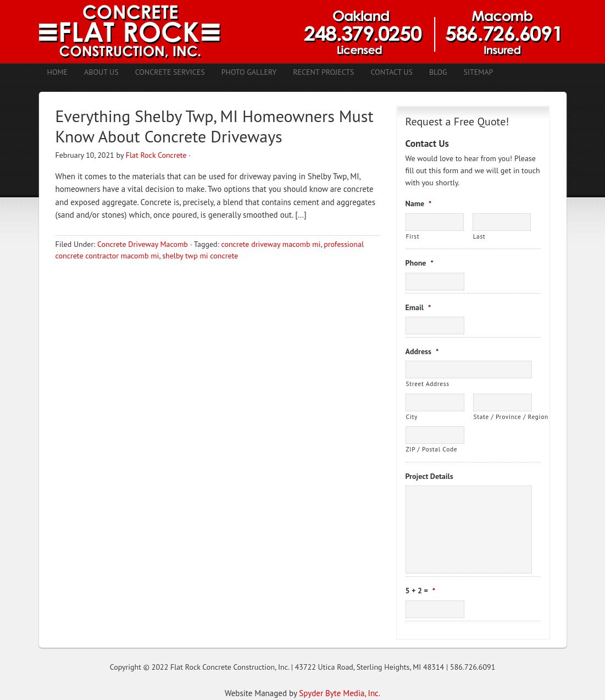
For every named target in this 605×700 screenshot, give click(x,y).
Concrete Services (170, 72)
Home (58, 72)
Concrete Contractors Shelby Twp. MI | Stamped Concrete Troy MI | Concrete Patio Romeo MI (303, 32)
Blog (438, 72)
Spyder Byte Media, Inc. (340, 693)
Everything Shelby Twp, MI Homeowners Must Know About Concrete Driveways (215, 126)
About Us (101, 72)
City (412, 417)
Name (419, 203)
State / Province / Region (503, 417)
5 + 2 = (421, 591)
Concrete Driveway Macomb (143, 244)
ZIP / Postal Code (432, 449)
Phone (420, 263)
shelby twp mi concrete (200, 256)
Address (422, 351)
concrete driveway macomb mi (271, 244)
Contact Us (391, 72)
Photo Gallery (249, 72)
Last (479, 236)
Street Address (428, 384)
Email (418, 307)
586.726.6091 (473, 667)
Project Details (429, 476)
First (413, 236)
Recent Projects (323, 72)
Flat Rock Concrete (156, 155)
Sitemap (479, 72)
